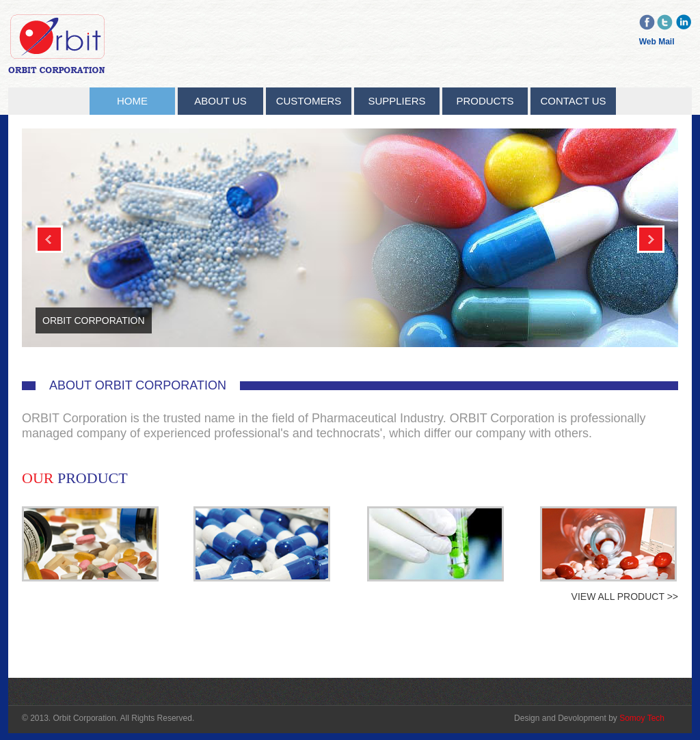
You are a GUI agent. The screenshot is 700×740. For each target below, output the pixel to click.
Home (132, 101)
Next (651, 239)
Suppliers (396, 101)
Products (485, 101)
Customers (309, 101)
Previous (49, 239)
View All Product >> (625, 597)
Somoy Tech (642, 718)
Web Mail (657, 42)
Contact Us (573, 101)
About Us (220, 101)
